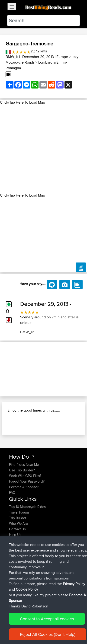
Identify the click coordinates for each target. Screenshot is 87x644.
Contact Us (17, 529)
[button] (6, 369)
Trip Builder (18, 518)
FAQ (12, 492)
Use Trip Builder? (22, 470)
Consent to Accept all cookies (47, 619)
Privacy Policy (74, 584)
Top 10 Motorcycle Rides (27, 507)
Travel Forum (19, 512)
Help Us (15, 535)
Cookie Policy (27, 589)
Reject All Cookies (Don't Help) (48, 634)
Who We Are (18, 523)
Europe (62, 57)
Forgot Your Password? (27, 481)
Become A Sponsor (24, 487)
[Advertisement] (43, 149)
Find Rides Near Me (24, 465)
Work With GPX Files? (25, 476)
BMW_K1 (13, 57)
